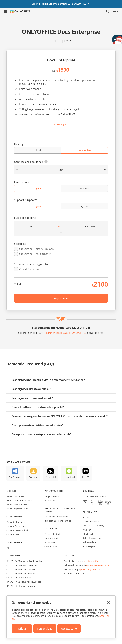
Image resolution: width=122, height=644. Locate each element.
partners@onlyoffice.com (98, 565)
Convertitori (14, 517)
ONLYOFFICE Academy (93, 526)
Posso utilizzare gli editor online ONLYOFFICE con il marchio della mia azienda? (59, 416)
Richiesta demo (90, 542)
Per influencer (51, 542)
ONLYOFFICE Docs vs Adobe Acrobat (24, 582)
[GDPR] (93, 503)
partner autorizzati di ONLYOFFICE (66, 333)
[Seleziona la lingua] (115, 11)
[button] (46, 162)
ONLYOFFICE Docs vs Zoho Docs (22, 569)
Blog (8, 548)
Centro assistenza (91, 522)
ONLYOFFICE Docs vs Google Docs (22, 565)
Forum (86, 517)
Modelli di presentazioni (18, 509)
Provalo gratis (61, 124)
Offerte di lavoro (52, 546)
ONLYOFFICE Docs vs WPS (19, 578)
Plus (61, 227)
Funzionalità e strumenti (56, 517)
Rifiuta (22, 629)
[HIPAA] (85, 503)
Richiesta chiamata (74, 573)
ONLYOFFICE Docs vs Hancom (21, 586)
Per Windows (15, 477)
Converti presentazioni (17, 530)
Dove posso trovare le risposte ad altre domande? (41, 434)
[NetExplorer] (100, 503)
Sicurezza (88, 491)
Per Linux (33, 477)
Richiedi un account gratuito (58, 521)
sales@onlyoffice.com (94, 561)
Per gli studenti (52, 496)
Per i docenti (50, 500)
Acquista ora (61, 298)
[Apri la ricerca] (108, 11)
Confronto (13, 556)
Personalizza (45, 629)
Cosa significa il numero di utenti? (32, 398)
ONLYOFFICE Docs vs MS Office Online (24, 561)
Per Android (69, 477)
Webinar (87, 530)
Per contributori (52, 534)
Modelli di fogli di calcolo (18, 505)
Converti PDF (13, 534)
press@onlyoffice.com (91, 569)
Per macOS (51, 477)
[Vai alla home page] (20, 11)
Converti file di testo (16, 522)
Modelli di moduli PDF (17, 496)
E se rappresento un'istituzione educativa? (37, 425)
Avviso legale (89, 546)
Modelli (11, 491)
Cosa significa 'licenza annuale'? (31, 389)
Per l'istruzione (54, 491)
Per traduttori (51, 538)
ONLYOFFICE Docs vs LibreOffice (22, 573)
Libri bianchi (88, 534)
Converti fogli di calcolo (17, 526)
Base (32, 227)
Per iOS (86, 477)
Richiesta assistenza (92, 538)
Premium (90, 227)
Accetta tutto (69, 629)
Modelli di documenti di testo (20, 500)
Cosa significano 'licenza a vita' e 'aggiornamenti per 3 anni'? (48, 380)
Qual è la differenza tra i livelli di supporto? (38, 407)
